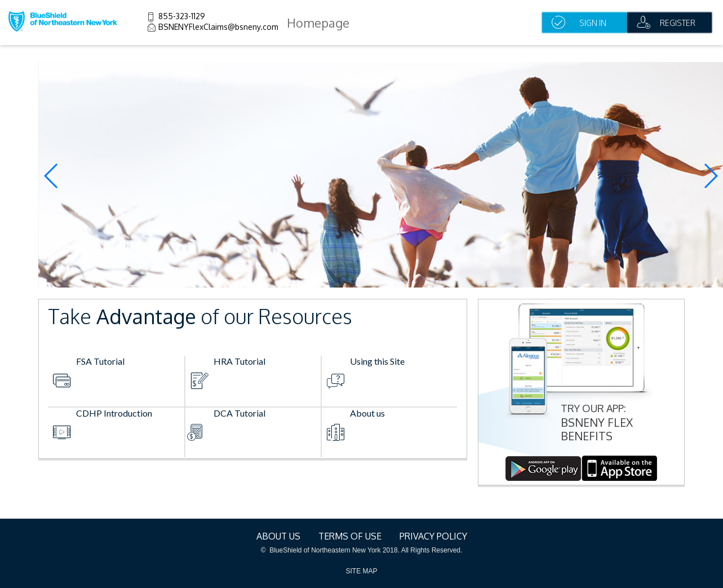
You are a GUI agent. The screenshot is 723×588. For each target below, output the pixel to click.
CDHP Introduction (114, 413)
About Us (278, 536)
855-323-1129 (182, 16)
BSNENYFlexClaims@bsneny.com (218, 27)
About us (367, 413)
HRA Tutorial (239, 361)
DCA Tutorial (239, 413)
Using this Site (377, 361)
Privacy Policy (433, 536)
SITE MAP (361, 571)
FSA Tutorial (100, 361)
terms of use (350, 536)
